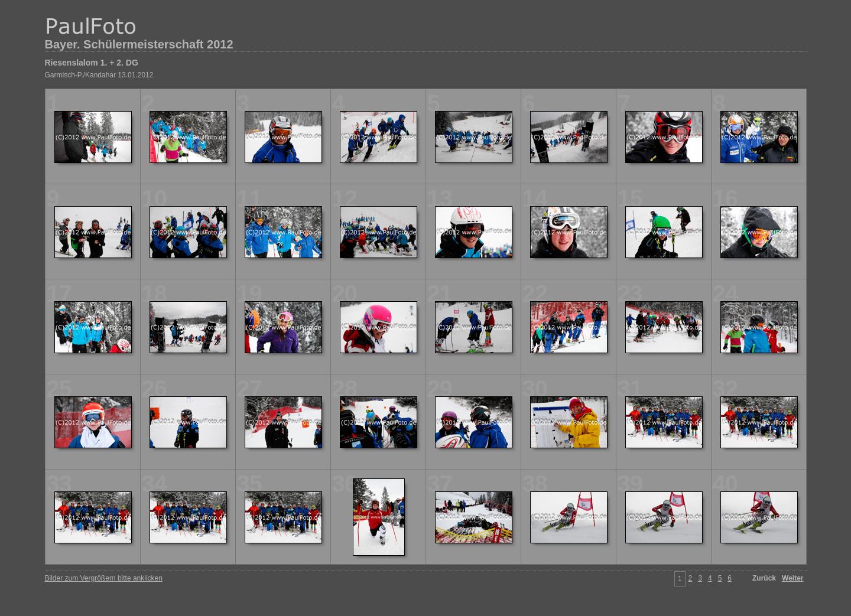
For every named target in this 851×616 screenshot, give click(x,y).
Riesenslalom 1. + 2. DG (92, 63)
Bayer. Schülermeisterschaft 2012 (139, 44)
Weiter (792, 578)
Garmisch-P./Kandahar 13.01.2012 (99, 75)
